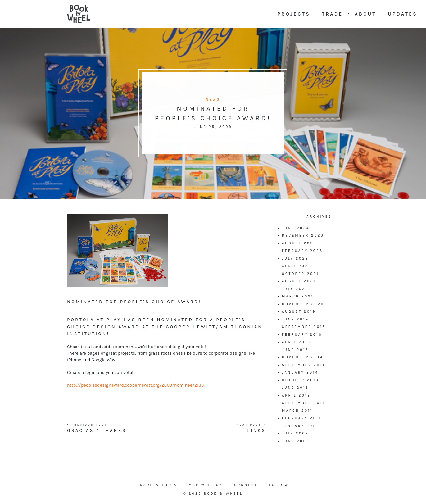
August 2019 (299, 312)
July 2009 (295, 433)
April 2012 (296, 395)
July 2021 (295, 289)
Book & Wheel (223, 494)
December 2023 (303, 236)
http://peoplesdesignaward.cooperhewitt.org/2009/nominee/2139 (136, 385)
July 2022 (295, 259)
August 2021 (299, 281)
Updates (403, 14)
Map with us (206, 485)
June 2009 (296, 441)
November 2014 (303, 357)
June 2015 (295, 350)
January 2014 (300, 372)
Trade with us (157, 485)
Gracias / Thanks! (98, 430)
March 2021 (298, 296)
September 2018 (304, 327)
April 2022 (297, 266)
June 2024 (296, 228)
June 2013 (295, 388)
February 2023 (302, 251)
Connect (246, 485)
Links (256, 430)
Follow (279, 485)
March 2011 (297, 411)
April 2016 (296, 342)
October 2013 (301, 380)
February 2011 (302, 418)
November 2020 (303, 304)
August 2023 (299, 243)
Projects (294, 14)
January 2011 (300, 426)
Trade (333, 14)
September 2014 (304, 365)
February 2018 (302, 335)
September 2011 (303, 403)
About (365, 14)
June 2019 (295, 319)
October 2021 (301, 274)
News (213, 100)
